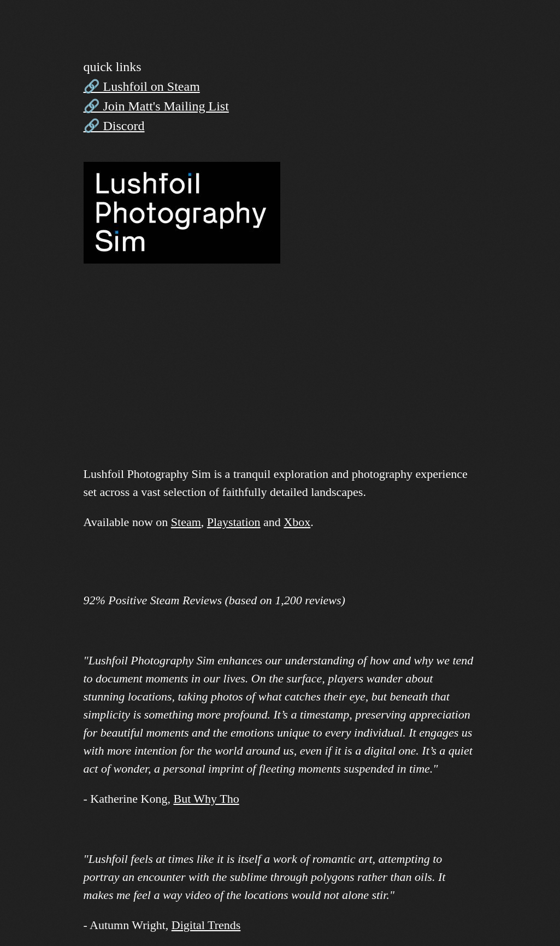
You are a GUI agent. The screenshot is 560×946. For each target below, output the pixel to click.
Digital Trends (206, 925)
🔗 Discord (114, 126)
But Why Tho (206, 799)
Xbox (297, 522)
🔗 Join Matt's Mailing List (156, 106)
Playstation (234, 522)
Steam (186, 522)
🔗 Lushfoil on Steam (142, 86)
